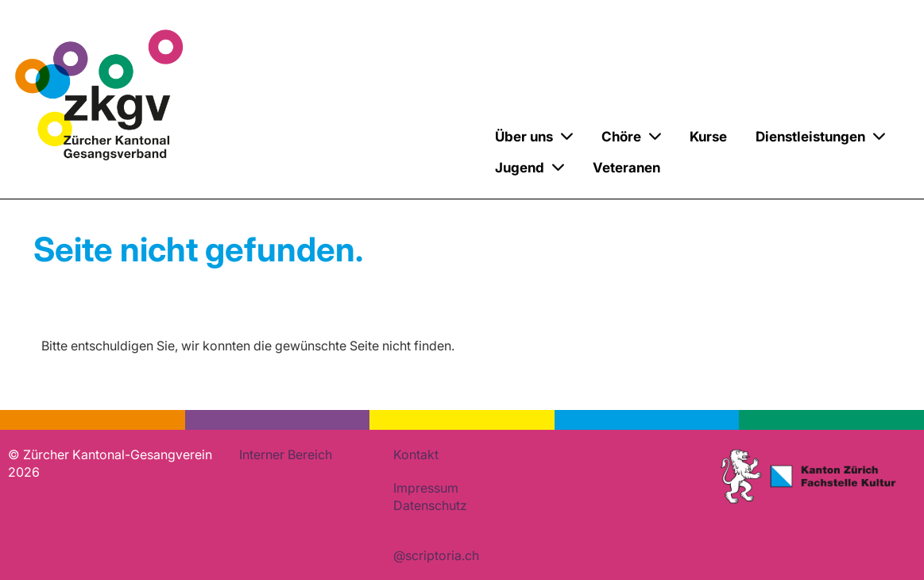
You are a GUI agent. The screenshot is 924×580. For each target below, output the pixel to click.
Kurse (708, 137)
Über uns (534, 137)
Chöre (631, 137)
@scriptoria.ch (436, 555)
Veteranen (626, 168)
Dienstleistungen (820, 137)
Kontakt (416, 454)
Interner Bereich (286, 454)
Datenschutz (430, 505)
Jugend (530, 168)
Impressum (426, 488)
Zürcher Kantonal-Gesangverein (315, 154)
